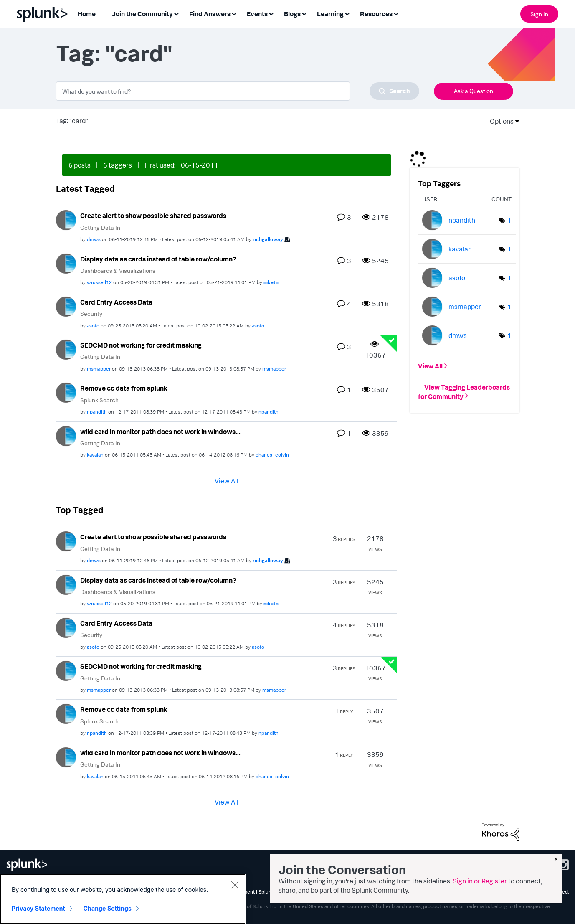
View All (227, 481)
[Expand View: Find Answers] (234, 13)
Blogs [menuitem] (292, 14)
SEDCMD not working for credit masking (141, 345)
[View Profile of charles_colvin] (272, 455)
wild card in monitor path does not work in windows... (160, 432)
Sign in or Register (480, 881)
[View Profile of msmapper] (99, 369)
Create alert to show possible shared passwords (153, 216)
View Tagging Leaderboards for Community (464, 391)
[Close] (235, 886)
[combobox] (238, 91)
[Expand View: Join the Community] (176, 13)
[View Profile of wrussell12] (99, 282)
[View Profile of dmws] (94, 239)
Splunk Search (99, 400)
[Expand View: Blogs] (304, 13)
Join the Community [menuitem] (142, 14)
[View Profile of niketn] (271, 282)
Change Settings (108, 910)
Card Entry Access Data (116, 302)
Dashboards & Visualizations (118, 270)
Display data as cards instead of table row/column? (158, 259)
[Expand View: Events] (271, 13)
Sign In (539, 14)
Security (91, 313)
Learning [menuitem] (330, 14)
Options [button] (499, 121)
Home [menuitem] (87, 14)
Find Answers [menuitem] (210, 14)
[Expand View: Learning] (347, 13)
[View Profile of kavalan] (95, 455)
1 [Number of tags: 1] (509, 220)
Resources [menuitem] (376, 14)
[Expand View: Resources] (396, 13)
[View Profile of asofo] (93, 326)
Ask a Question (474, 91)
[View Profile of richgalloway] (268, 239)
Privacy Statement (38, 910)
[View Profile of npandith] (97, 412)
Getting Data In (100, 227)
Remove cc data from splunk (124, 388)
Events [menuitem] (257, 14)
